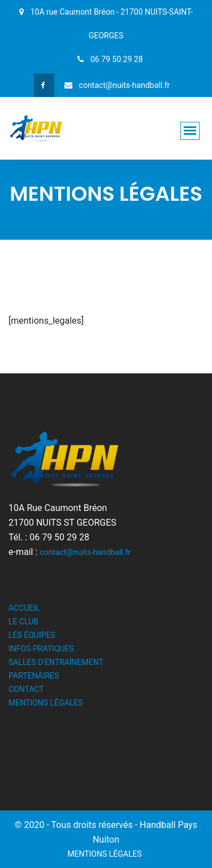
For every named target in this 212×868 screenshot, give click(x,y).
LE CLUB (23, 622)
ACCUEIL (24, 608)
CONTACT (26, 689)
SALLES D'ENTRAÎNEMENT (56, 662)
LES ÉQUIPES (32, 635)
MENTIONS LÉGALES (46, 703)
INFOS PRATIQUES (41, 649)
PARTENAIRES (34, 676)
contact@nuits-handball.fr (85, 552)
